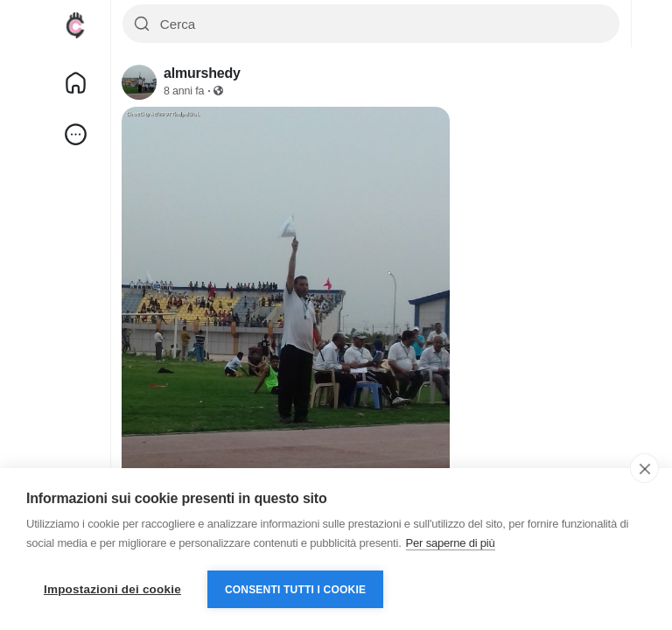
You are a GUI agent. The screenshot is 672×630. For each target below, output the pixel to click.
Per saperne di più (451, 543)
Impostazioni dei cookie (112, 589)
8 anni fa (184, 91)
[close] (644, 468)
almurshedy (202, 73)
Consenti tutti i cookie (295, 590)
